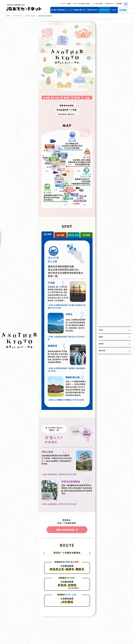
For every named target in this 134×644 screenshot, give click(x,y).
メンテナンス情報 (66, 4)
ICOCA (114, 10)
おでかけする (105, 10)
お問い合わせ (109, 4)
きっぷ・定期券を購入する (77, 10)
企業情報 (119, 4)
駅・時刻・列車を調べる (59, 10)
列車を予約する (93, 10)
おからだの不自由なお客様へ (82, 4)
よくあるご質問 (98, 4)
